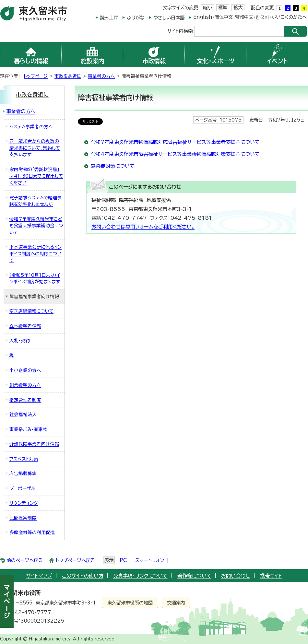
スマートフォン (150, 560)
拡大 (238, 8)
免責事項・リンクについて (140, 576)
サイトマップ (39, 576)
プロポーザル (22, 488)
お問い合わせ (236, 576)
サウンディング (24, 503)
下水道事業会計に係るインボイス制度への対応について (36, 254)
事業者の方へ (101, 76)
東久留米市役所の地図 (130, 603)
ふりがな (136, 18)
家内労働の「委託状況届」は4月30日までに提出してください (36, 176)
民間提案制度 (23, 518)
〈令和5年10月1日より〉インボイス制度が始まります (35, 279)
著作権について (194, 576)
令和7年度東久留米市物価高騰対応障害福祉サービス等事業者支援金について (175, 142)
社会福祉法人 (23, 415)
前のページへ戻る (25, 560)
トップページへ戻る (75, 560)
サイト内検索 (180, 31)
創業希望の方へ (25, 385)
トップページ (36, 76)
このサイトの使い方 (83, 576)
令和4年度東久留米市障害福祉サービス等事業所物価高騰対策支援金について (175, 154)
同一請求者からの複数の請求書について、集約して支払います (35, 148)
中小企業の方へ (25, 370)
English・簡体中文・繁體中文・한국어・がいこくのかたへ (250, 17)
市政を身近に (68, 76)
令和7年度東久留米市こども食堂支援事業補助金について (36, 226)
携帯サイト (271, 576)
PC (123, 560)
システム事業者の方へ (31, 127)
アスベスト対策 (24, 459)
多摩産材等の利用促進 (32, 533)
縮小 (207, 8)
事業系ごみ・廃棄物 (28, 429)
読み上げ (109, 18)
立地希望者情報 (25, 326)
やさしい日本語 (169, 18)
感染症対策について (113, 166)
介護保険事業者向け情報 (34, 444)
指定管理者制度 (25, 400)
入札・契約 (20, 341)
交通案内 (176, 603)
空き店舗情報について (31, 311)
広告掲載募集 (23, 474)
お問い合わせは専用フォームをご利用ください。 (143, 227)
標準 (223, 8)
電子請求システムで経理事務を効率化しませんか (36, 201)
